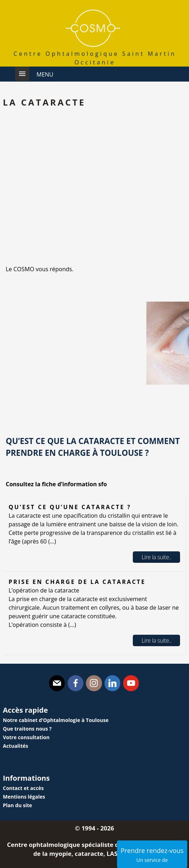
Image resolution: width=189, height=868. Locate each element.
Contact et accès (23, 788)
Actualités (15, 746)
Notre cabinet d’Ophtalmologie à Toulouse (56, 720)
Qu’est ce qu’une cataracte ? (70, 507)
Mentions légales (24, 797)
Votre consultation (26, 737)
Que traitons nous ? (27, 729)
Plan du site (18, 805)
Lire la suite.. (156, 557)
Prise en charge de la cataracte (77, 582)
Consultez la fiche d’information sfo (56, 484)
